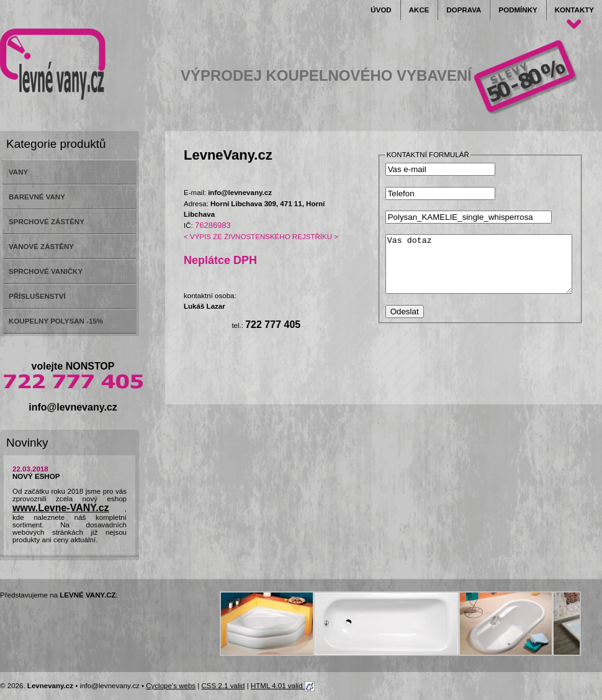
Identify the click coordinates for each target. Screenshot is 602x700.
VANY (18, 172)
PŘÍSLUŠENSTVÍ (37, 296)
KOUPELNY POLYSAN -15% (56, 321)
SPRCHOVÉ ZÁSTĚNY (47, 222)
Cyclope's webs (171, 686)
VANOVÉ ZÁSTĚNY (41, 247)
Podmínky (518, 10)
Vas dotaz (490, 270)
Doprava (464, 10)
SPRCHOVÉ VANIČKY (46, 271)
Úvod (381, 10)
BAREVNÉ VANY (37, 197)
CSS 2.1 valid (223, 686)
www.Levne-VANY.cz (61, 508)
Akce (419, 10)
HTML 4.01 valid (283, 686)
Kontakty (574, 10)
